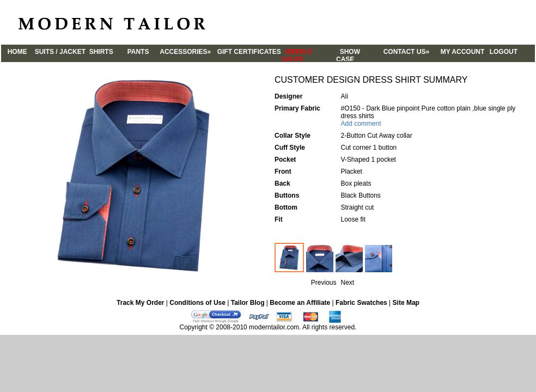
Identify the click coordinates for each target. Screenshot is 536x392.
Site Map (406, 303)
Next (348, 283)
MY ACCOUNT (461, 54)
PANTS (140, 54)
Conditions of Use (197, 303)
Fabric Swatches (361, 303)
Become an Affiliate (300, 303)
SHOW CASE (358, 54)
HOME (17, 54)
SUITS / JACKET (58, 52)
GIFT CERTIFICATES (248, 54)
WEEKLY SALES (309, 54)
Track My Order (140, 303)
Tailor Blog (248, 303)
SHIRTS (99, 52)
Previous (324, 283)
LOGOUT (502, 54)
